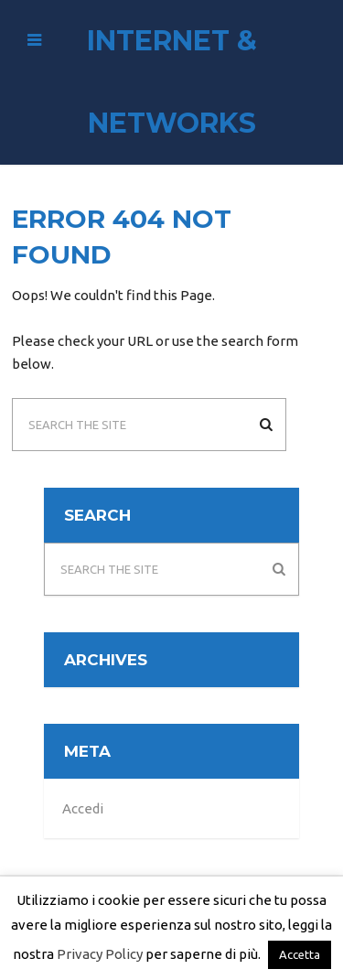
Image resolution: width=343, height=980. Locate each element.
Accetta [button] (300, 954)
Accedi (83, 808)
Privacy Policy (100, 954)
